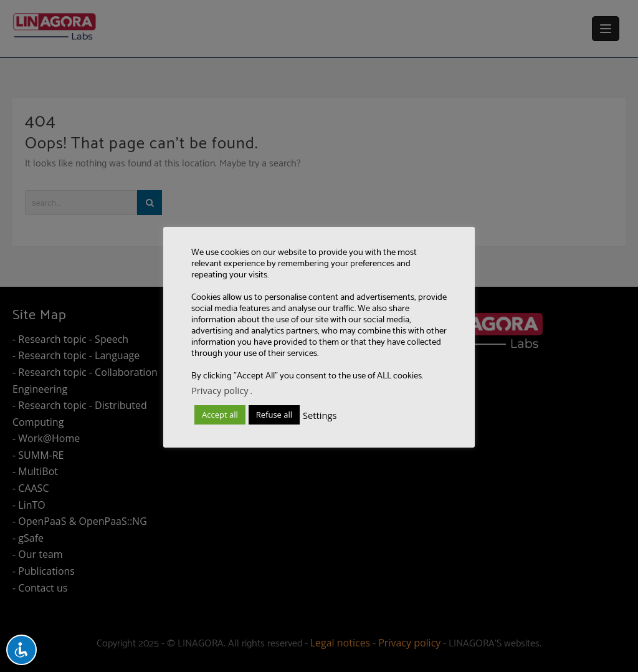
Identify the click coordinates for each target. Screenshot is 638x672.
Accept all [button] (220, 415)
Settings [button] (320, 415)
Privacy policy (220, 390)
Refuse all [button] (274, 415)
